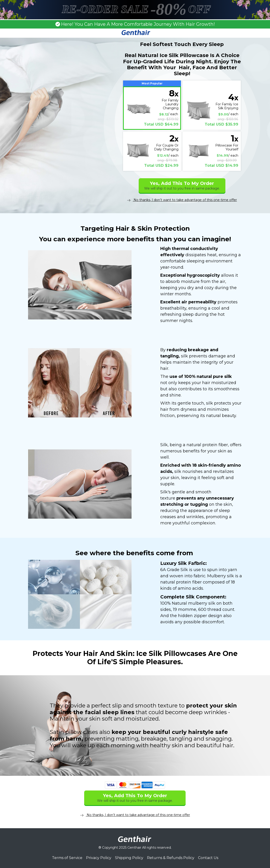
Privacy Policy (99, 858)
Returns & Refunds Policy (171, 858)
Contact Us (208, 858)
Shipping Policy (129, 858)
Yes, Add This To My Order (182, 185)
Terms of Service (67, 858)
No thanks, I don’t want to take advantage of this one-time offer (182, 200)
